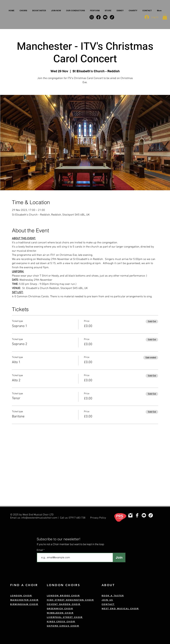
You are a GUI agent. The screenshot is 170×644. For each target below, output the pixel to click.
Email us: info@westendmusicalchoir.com (34, 518)
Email (40, 550)
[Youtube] (144, 515)
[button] (23, 11)
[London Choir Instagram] (130, 515)
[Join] (119, 557)
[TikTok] (151, 515)
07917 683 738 (77, 518)
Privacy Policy (98, 518)
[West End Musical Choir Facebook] (137, 515)
